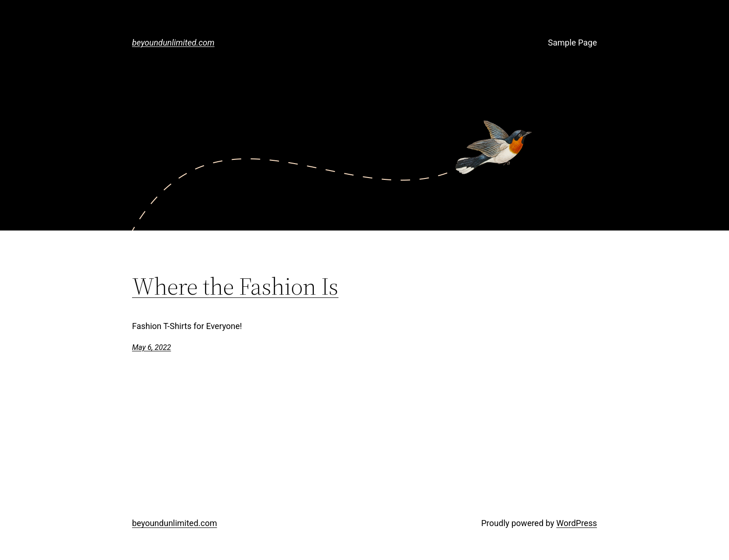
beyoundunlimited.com (173, 43)
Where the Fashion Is (235, 286)
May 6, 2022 (152, 347)
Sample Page (573, 43)
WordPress (577, 523)
